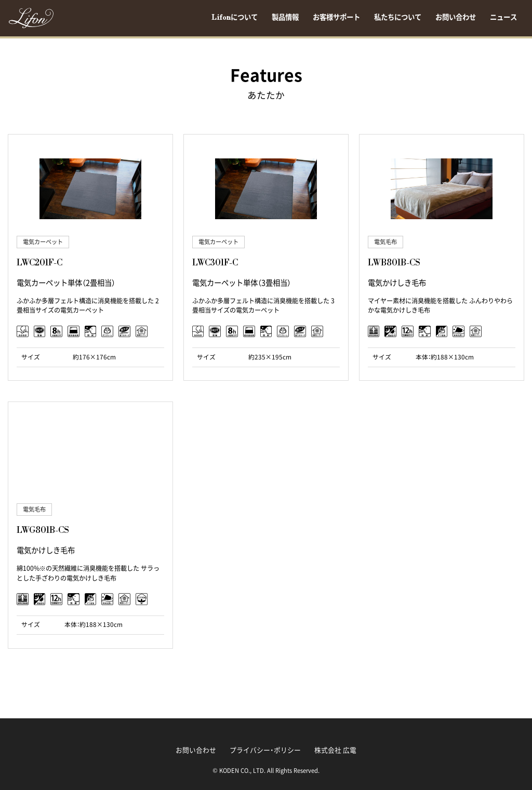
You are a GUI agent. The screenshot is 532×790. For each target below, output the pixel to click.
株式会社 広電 (335, 750)
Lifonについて (235, 18)
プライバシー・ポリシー (265, 750)
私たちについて (398, 18)
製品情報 (285, 18)
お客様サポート (336, 18)
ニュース (503, 18)
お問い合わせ (456, 18)
